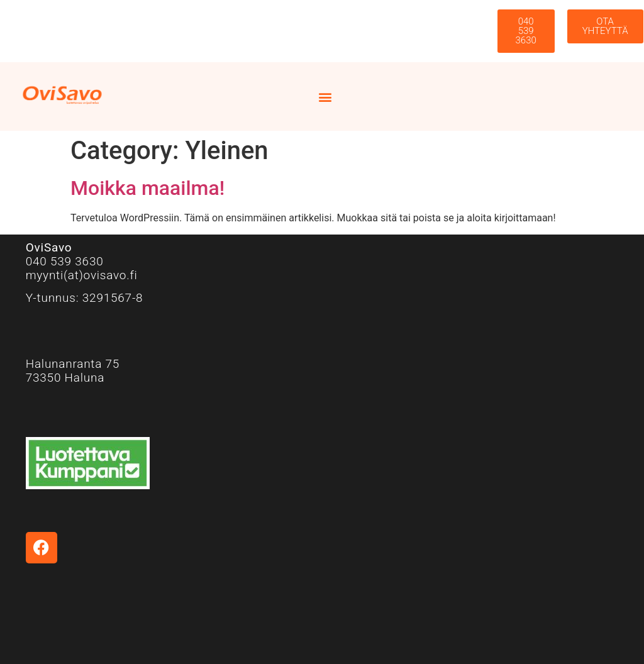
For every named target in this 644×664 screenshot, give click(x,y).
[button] (325, 97)
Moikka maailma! (147, 188)
